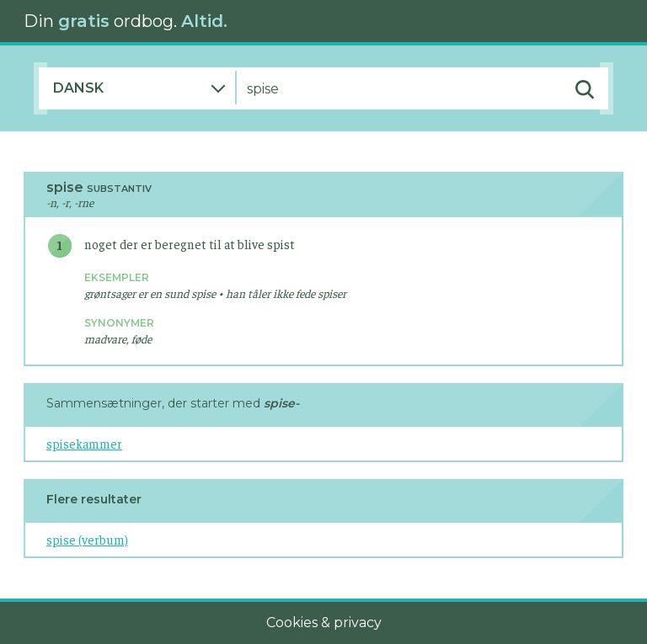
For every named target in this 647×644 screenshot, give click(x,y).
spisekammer (84, 443)
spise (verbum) (87, 539)
